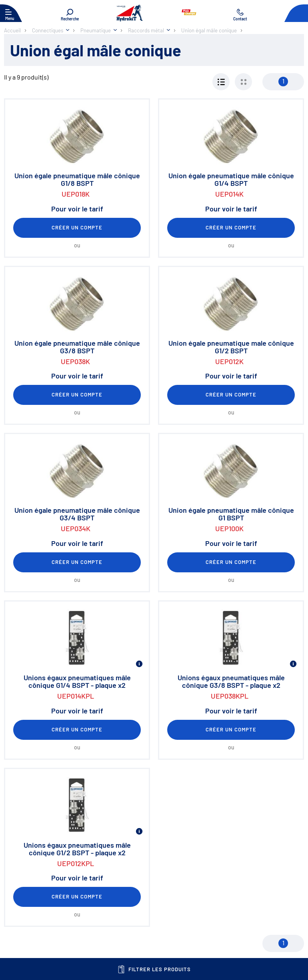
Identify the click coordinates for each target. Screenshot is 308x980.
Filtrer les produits (154, 969)
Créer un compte (77, 227)
